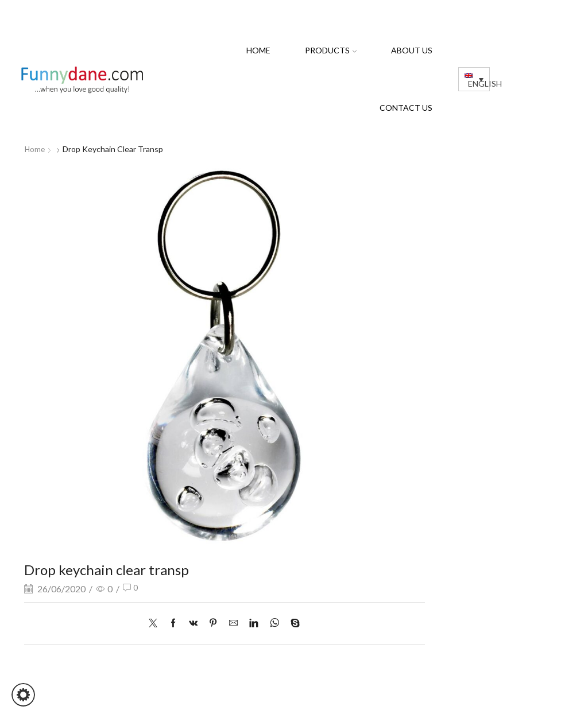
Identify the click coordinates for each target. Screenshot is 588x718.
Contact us (406, 108)
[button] (23, 695)
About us (412, 50)
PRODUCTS (331, 50)
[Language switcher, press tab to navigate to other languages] (474, 79)
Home (258, 50)
